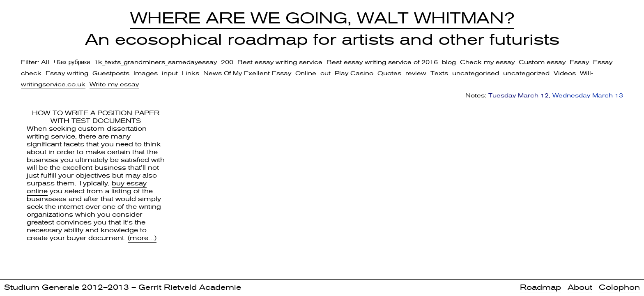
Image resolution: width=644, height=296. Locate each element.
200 (227, 62)
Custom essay (542, 62)
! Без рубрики (72, 62)
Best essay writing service (280, 62)
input (170, 73)
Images (146, 73)
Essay (579, 62)
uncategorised (476, 73)
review (416, 73)
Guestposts (111, 73)
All (45, 62)
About (580, 287)
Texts (439, 73)
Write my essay (114, 84)
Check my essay (487, 62)
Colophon (619, 287)
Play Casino (354, 73)
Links (191, 73)
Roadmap (540, 287)
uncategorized (526, 73)
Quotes (389, 73)
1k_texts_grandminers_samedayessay (155, 62)
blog (449, 62)
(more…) (142, 238)
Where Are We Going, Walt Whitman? (322, 18)
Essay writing (67, 73)
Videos (565, 73)
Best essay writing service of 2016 (382, 62)
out (325, 73)
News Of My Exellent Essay (247, 73)
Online (306, 73)
